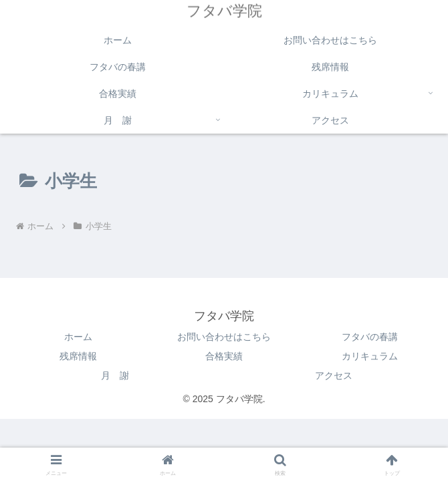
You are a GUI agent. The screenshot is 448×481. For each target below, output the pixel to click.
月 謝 (115, 375)
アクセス (334, 375)
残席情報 (78, 356)
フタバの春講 (370, 337)
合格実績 (224, 356)
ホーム (78, 337)
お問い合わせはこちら (224, 337)
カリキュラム (370, 356)
